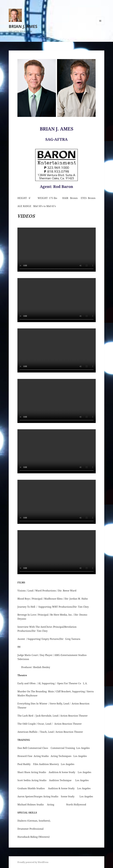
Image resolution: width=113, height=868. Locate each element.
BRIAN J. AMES (23, 26)
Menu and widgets (100, 25)
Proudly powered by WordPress (33, 862)
